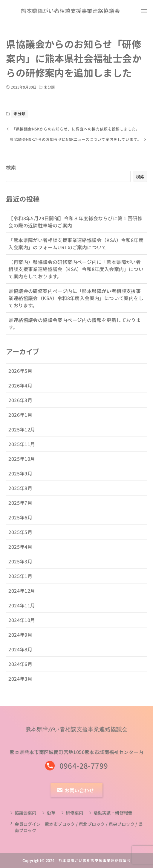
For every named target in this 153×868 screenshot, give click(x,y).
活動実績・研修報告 (113, 812)
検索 (11, 173)
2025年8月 (20, 494)
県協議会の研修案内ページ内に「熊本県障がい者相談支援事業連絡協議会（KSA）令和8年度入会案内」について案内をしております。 (76, 304)
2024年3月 (20, 684)
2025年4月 (20, 552)
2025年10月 (22, 464)
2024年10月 (22, 626)
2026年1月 (20, 420)
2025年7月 (20, 508)
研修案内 (74, 812)
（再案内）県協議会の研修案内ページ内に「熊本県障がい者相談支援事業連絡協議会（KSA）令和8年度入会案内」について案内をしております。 (76, 275)
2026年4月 (20, 391)
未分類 (49, 87)
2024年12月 (22, 596)
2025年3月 (20, 567)
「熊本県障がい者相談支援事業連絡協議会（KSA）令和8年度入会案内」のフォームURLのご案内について (76, 249)
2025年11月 (22, 450)
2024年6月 (20, 670)
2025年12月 (22, 435)
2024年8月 (20, 655)
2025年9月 (20, 479)
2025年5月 (20, 538)
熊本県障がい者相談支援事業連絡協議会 (70, 11)
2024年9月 (20, 640)
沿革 (51, 812)
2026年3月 (20, 406)
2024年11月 (22, 611)
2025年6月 (20, 523)
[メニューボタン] (144, 11)
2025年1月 (20, 582)
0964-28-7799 (84, 766)
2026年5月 (20, 376)
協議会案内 (25, 812)
